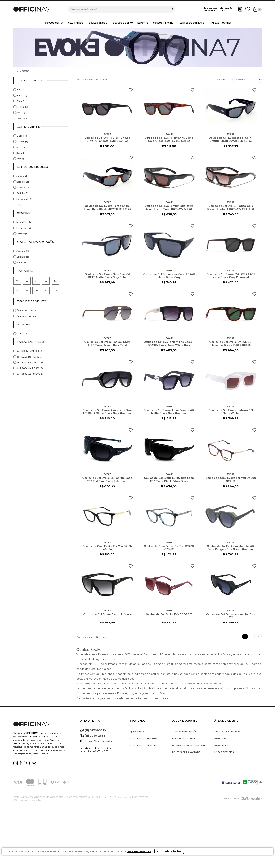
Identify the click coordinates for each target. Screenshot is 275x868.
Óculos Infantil (163, 23)
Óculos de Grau (123, 23)
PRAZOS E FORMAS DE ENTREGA (189, 745)
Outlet (227, 23)
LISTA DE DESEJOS (224, 752)
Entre (222, 10)
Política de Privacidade (150, 863)
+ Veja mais (22, 118)
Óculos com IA (54, 23)
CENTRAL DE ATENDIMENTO (229, 732)
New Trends (76, 23)
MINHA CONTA (222, 739)
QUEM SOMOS (137, 732)
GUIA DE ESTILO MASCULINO (145, 745)
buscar (172, 9)
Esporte (143, 23)
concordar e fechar (190, 861)
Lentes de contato (192, 23)
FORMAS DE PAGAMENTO (185, 739)
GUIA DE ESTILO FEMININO (144, 739)
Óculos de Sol (98, 23)
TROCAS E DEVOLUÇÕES (185, 732)
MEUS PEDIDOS (222, 745)
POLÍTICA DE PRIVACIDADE (186, 752)
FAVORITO (131, 90)
